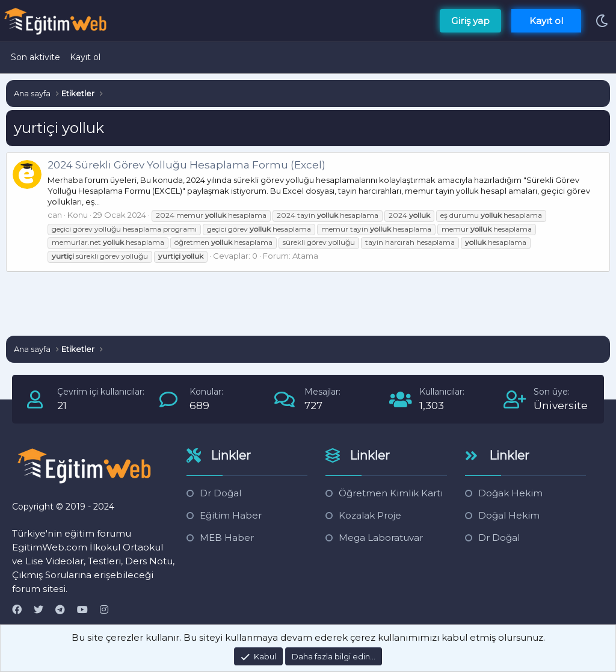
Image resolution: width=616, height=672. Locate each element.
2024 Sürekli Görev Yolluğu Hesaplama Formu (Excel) (186, 165)
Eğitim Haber (231, 515)
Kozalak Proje (370, 515)
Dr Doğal (220, 493)
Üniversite (561, 405)
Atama (305, 256)
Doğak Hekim (510, 493)
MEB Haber (227, 538)
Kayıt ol (85, 57)
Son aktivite (35, 57)
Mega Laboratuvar (381, 538)
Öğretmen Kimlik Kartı (391, 493)
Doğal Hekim (509, 515)
